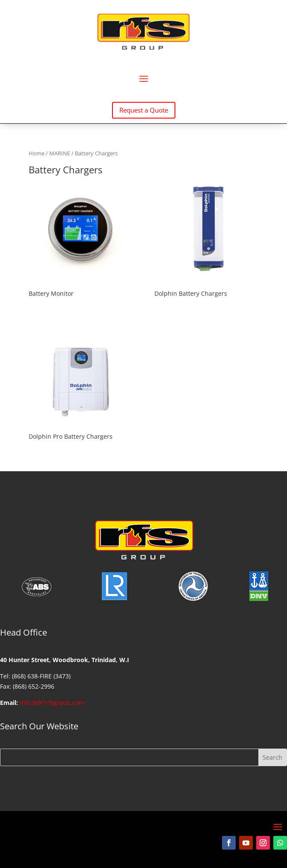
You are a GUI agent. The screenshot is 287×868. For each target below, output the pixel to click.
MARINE (60, 153)
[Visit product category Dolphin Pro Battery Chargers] (81, 383)
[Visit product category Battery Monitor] (81, 240)
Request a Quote (144, 110)
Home (37, 153)
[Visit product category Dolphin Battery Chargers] (206, 240)
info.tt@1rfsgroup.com (52, 703)
